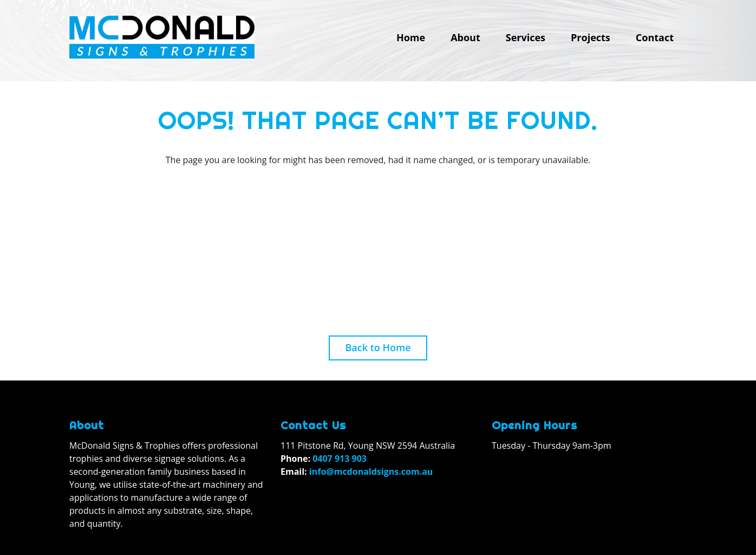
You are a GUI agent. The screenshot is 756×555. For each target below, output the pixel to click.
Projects (591, 37)
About (465, 37)
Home (411, 37)
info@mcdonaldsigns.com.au (371, 472)
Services (526, 37)
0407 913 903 (340, 459)
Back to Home (378, 347)
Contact (655, 37)
